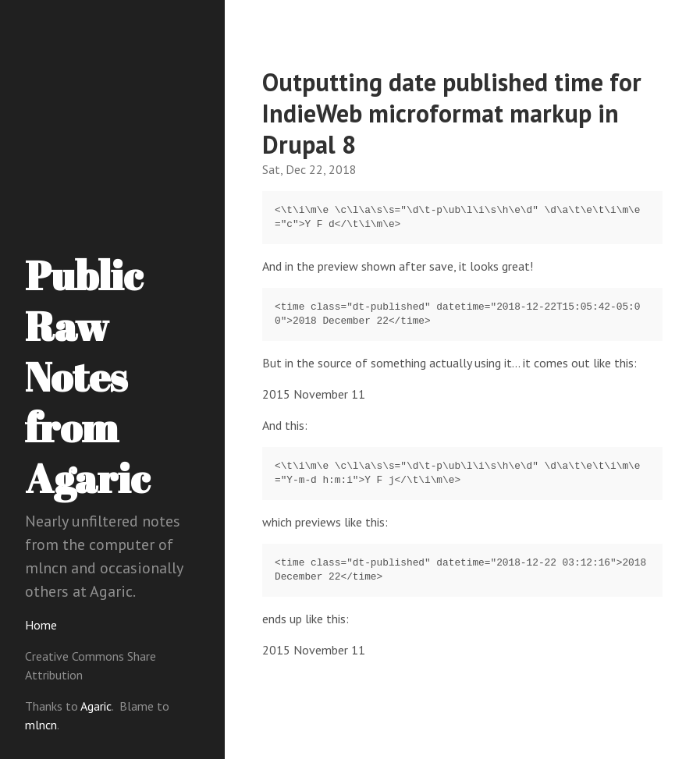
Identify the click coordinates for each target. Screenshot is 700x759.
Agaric (96, 706)
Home (41, 625)
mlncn (41, 725)
